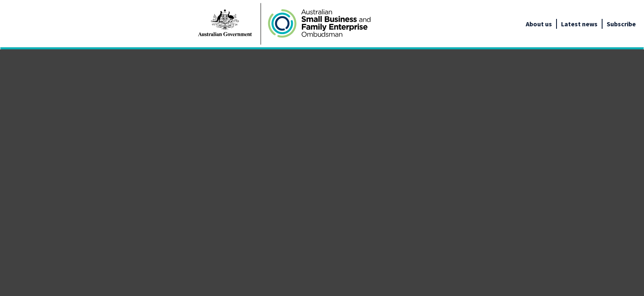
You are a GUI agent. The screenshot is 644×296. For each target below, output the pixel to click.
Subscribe (621, 24)
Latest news (579, 24)
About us (539, 24)
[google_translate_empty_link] (636, 24)
